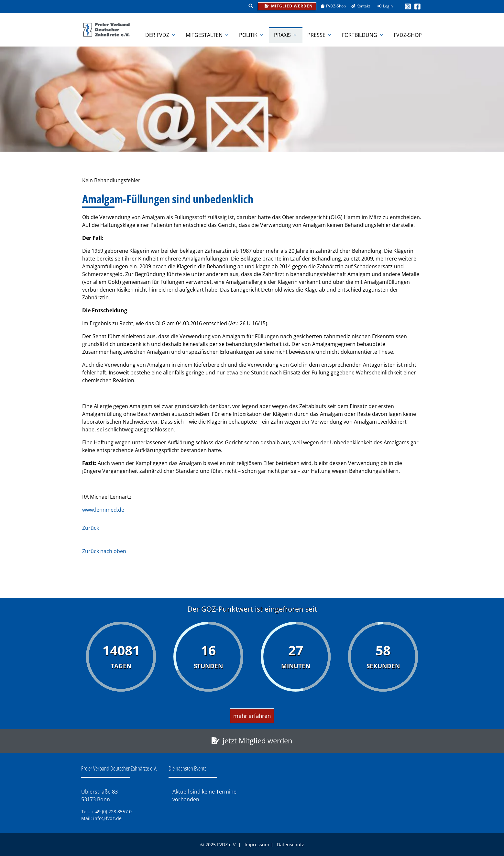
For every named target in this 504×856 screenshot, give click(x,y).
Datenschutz (290, 845)
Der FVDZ (161, 35)
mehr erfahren (252, 716)
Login (383, 6)
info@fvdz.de (107, 818)
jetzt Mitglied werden (257, 741)
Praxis (286, 35)
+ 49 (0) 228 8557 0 (112, 812)
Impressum (257, 845)
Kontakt (358, 6)
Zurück (91, 528)
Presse (320, 35)
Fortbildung (363, 35)
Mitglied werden (287, 6)
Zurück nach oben (104, 551)
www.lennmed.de (103, 510)
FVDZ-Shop (331, 6)
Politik (252, 35)
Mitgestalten (208, 35)
